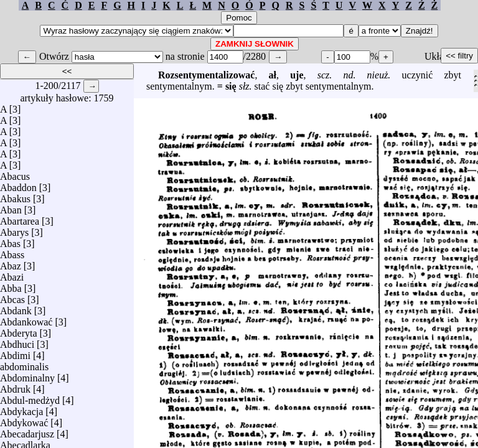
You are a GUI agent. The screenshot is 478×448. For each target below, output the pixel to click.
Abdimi (15, 352)
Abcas (12, 296)
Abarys (14, 229)
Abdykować (24, 420)
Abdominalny (27, 375)
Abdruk (15, 386)
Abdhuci (17, 341)
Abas (10, 240)
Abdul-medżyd (30, 397)
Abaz (11, 263)
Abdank (16, 308)
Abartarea (20, 218)
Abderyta (19, 330)
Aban (11, 207)
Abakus (15, 196)
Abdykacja (21, 408)
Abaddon (18, 184)
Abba (11, 285)
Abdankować (26, 319)
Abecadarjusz (27, 431)
